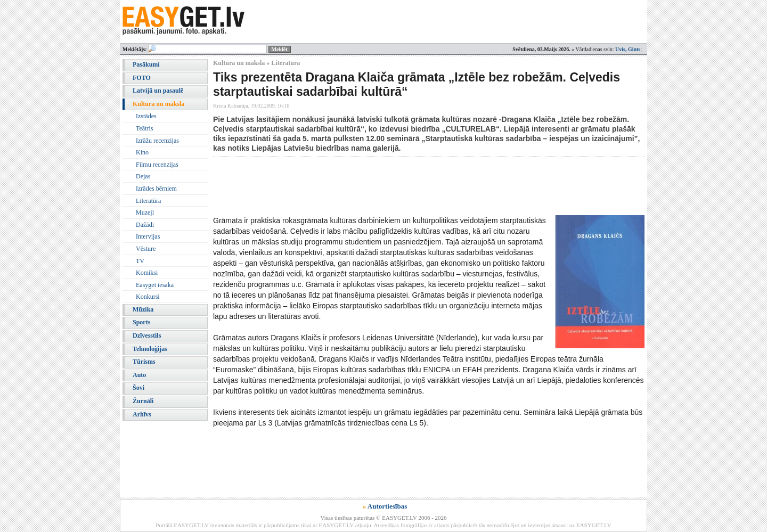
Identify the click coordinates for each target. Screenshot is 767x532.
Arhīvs (142, 414)
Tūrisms (144, 362)
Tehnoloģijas (150, 349)
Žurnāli (143, 401)
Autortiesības (387, 506)
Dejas (143, 176)
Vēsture (146, 249)
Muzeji (145, 212)
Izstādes (146, 116)
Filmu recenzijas (157, 165)
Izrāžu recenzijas (157, 141)
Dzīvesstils (147, 335)
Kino (142, 152)
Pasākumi (146, 64)
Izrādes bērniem (156, 189)
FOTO (142, 78)
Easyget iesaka (155, 285)
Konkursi (148, 297)
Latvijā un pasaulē (158, 91)
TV (140, 261)
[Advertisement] (407, 186)
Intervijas (148, 236)
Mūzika (143, 309)
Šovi (138, 388)
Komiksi (147, 273)
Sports (141, 322)
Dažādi (145, 225)
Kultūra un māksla (158, 104)
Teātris (144, 128)
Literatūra (148, 201)
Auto (139, 375)
